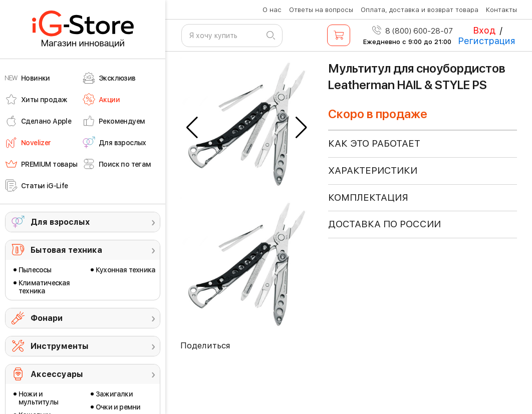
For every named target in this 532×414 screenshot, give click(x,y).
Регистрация (487, 41)
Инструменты (60, 346)
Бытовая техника (66, 250)
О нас (272, 10)
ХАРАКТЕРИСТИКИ (373, 170)
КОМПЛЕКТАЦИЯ (368, 197)
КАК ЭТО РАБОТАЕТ (374, 143)
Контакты (501, 10)
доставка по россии (384, 224)
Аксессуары (57, 374)
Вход (484, 30)
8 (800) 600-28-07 (413, 31)
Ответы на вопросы (321, 10)
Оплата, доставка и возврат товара (420, 10)
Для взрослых (60, 222)
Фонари (47, 318)
